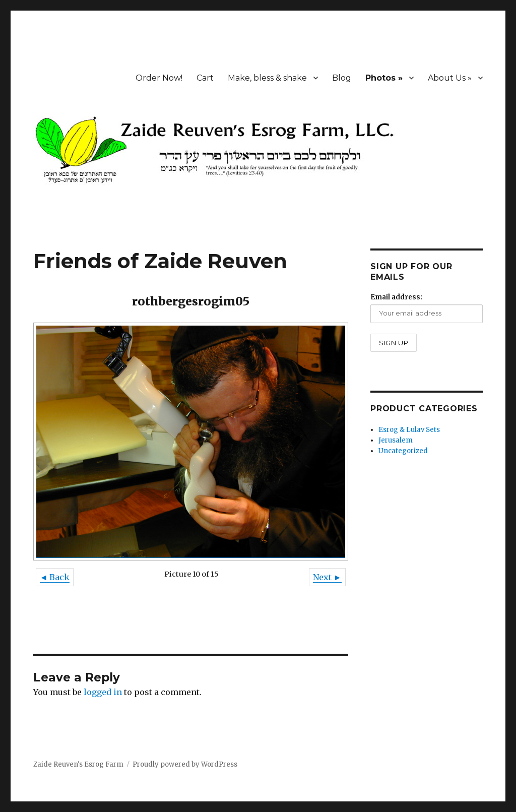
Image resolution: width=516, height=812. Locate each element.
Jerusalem (396, 440)
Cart (205, 78)
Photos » (384, 78)
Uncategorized (403, 451)
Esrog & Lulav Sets (409, 430)
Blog (342, 78)
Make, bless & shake (267, 78)
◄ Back (55, 577)
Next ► (327, 577)
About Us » (450, 78)
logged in (103, 692)
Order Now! (159, 78)
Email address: (396, 297)
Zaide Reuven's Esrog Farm (78, 764)
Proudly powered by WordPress (185, 764)
